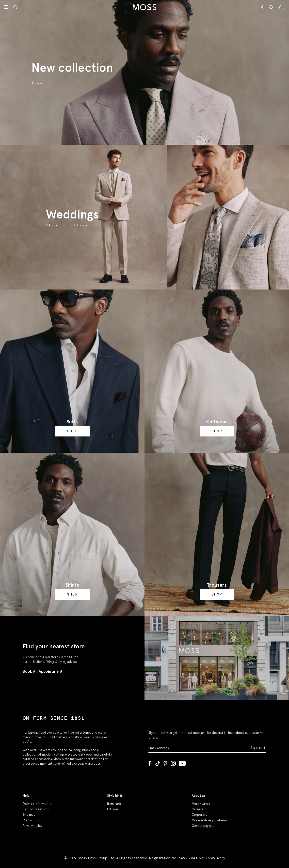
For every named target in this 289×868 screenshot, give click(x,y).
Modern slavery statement (211, 820)
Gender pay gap (203, 826)
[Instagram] (173, 762)
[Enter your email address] (199, 748)
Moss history (201, 804)
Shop (52, 225)
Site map (29, 815)
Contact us (31, 820)
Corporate (200, 815)
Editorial (113, 809)
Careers (197, 809)
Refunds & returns (36, 809)
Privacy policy (32, 826)
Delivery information (37, 804)
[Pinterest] (165, 762)
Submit (258, 748)
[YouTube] (182, 762)
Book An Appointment (43, 671)
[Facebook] (150, 762)
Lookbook (77, 225)
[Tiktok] (158, 762)
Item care (114, 804)
